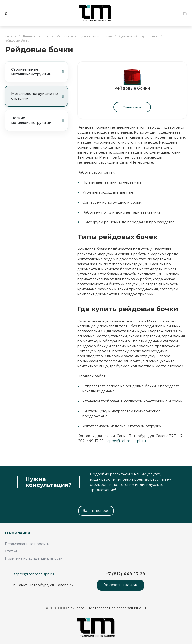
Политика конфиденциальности (34, 558)
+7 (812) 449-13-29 (125, 574)
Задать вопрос (96, 511)
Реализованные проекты (27, 544)
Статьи (11, 551)
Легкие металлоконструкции (38, 120)
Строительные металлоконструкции (38, 72)
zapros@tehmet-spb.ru (126, 441)
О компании (18, 533)
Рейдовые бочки (132, 88)
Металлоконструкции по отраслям (38, 96)
